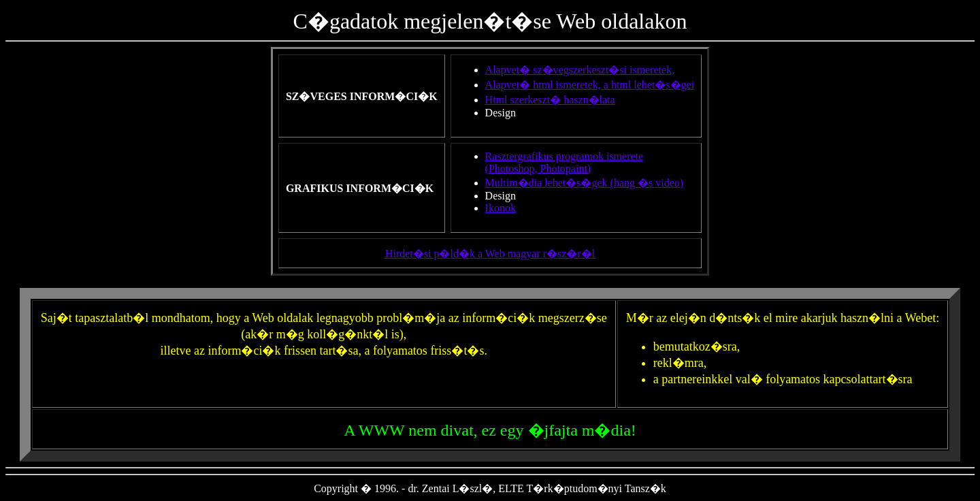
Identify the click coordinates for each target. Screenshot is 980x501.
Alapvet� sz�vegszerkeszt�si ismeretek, (580, 70)
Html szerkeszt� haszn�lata (550, 100)
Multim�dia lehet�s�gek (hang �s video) (585, 183)
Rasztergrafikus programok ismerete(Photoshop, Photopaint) (565, 162)
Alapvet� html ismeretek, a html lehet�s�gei (590, 85)
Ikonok (501, 208)
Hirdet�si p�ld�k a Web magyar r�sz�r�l (490, 254)
